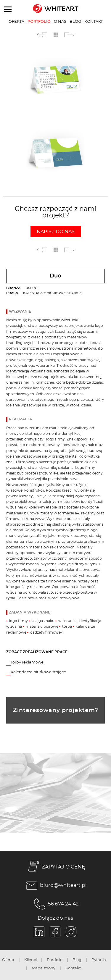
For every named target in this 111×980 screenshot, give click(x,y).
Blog (75, 22)
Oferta (16, 22)
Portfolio (39, 22)
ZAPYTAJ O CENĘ (55, 867)
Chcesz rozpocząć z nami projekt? (55, 221)
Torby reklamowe (27, 662)
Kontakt (94, 22)
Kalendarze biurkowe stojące (38, 672)
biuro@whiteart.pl (55, 886)
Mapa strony (44, 968)
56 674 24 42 (55, 904)
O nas (60, 22)
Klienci (30, 960)
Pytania (99, 960)
